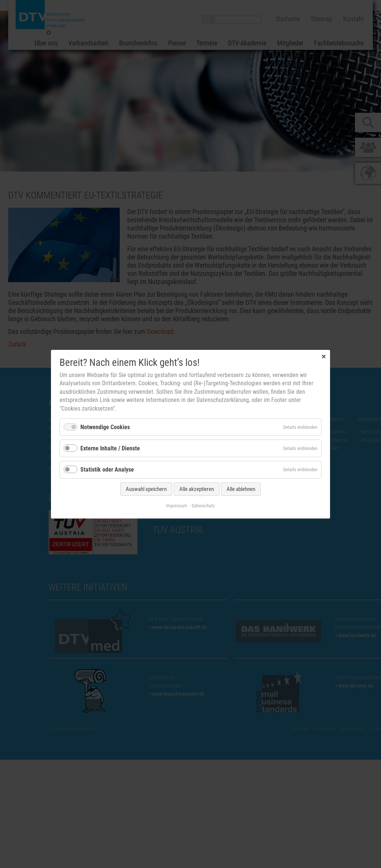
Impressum (177, 505)
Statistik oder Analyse (107, 470)
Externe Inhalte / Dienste (110, 448)
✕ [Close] (324, 356)
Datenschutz (203, 505)
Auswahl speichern (146, 489)
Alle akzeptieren (197, 489)
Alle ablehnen (241, 489)
